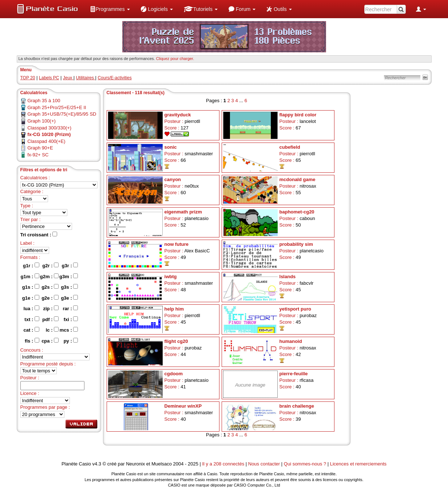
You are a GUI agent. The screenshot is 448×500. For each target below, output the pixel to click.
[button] (110, 9)
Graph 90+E (40, 148)
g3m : (69, 276)
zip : (51, 308)
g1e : (31, 298)
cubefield (290, 147)
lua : (31, 308)
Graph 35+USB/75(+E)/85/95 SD (62, 114)
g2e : (50, 298)
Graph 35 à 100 (44, 101)
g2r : (50, 265)
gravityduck (178, 115)
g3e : (69, 298)
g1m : (30, 276)
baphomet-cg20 (297, 212)
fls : (32, 341)
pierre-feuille (294, 374)
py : (71, 341)
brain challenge (297, 406)
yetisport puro (295, 309)
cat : (31, 330)
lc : (52, 330)
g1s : (31, 287)
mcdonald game (298, 179)
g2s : (50, 287)
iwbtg (171, 277)
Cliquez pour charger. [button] (175, 59)
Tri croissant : (39, 235)
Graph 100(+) (41, 121)
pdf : (50, 319)
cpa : (50, 341)
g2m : (49, 276)
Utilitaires (86, 78)
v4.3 (97, 464)
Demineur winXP (183, 406)
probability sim (296, 244)
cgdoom (174, 374)
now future (177, 244)
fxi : (71, 319)
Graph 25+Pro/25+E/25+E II (57, 107)
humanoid (291, 341)
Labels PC (49, 78)
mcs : (69, 330)
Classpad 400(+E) (46, 141)
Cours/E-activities (114, 78)
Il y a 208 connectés (224, 464)
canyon (173, 179)
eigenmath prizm (183, 212)
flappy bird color (298, 115)
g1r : (31, 265)
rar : (70, 308)
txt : (32, 319)
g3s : (69, 287)
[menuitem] (110, 9)
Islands (288, 277)
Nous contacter (264, 464)
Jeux (68, 78)
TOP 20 (28, 78)
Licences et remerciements (358, 464)
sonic (171, 147)
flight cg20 (176, 341)
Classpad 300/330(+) (49, 128)
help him (174, 309)
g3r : (70, 265)
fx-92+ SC (38, 155)
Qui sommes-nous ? (305, 464)
